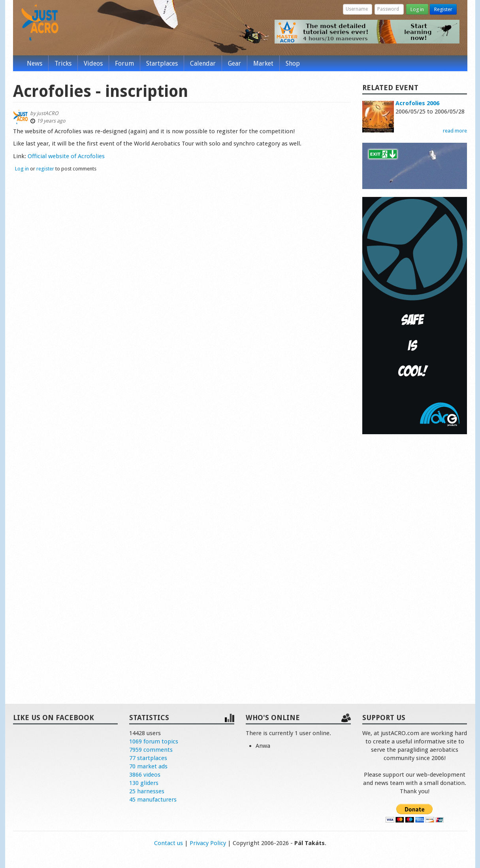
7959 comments (151, 750)
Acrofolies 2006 (417, 103)
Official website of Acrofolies (66, 156)
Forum (124, 63)
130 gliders (144, 783)
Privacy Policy (208, 843)
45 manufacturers (153, 800)
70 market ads (148, 766)
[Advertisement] (415, 561)
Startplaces (162, 63)
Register (443, 9)
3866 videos (145, 775)
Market (263, 63)
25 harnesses (147, 791)
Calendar (203, 63)
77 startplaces (148, 758)
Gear (234, 63)
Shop (293, 63)
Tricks (63, 63)
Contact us (168, 843)
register (45, 169)
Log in (417, 9)
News (35, 63)
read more (455, 131)
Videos (93, 63)
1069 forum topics (154, 741)
